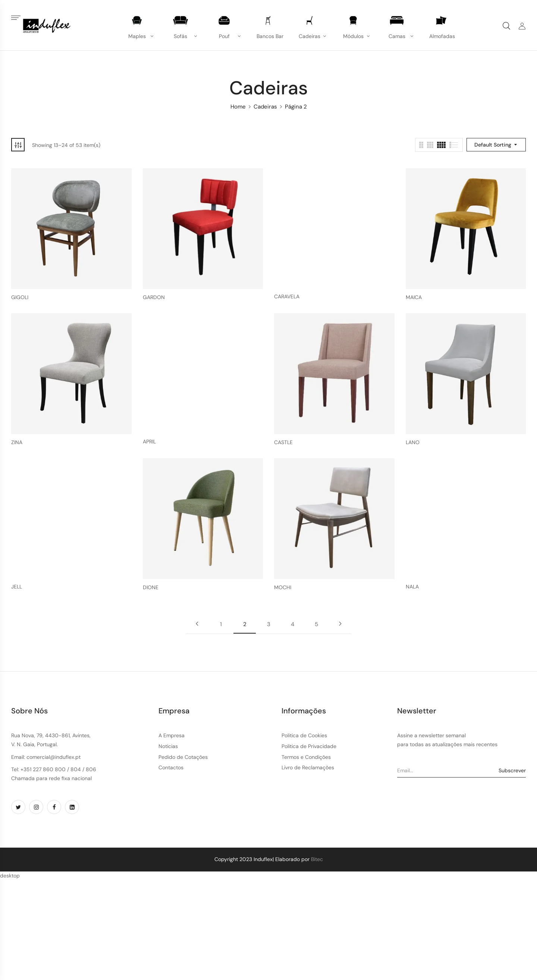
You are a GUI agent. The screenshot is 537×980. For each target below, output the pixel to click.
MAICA (414, 297)
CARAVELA (287, 297)
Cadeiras (265, 107)
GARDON (154, 297)
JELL (17, 587)
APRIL (149, 442)
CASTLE (283, 442)
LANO (413, 442)
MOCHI (283, 588)
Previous (197, 624)
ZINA (17, 442)
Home (238, 107)
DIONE (151, 588)
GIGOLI (20, 297)
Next (340, 624)
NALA (412, 587)
